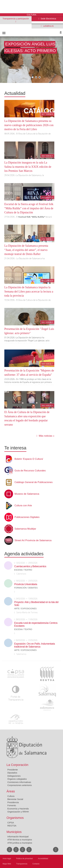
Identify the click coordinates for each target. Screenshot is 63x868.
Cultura (11, 796)
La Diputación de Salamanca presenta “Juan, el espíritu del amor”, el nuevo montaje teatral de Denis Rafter (26, 250)
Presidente (13, 770)
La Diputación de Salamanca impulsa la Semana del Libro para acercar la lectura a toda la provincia (29, 291)
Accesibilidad (43, 859)
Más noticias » (47, 436)
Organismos (15, 818)
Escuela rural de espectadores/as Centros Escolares (36, 624)
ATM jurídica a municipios (20, 843)
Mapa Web (7, 864)
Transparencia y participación (16, 19)
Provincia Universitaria (26, 584)
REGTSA (12, 826)
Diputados (12, 773)
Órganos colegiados (17, 779)
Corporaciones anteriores (20, 785)
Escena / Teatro (23, 570)
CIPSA (11, 823)
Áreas (11, 791)
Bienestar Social (15, 799)
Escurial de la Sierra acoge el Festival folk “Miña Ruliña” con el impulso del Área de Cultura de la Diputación (29, 208)
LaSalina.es (48, 26)
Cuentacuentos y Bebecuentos (30, 566)
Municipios (14, 832)
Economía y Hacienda (18, 809)
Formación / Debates (26, 588)
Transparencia (22, 864)
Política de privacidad (24, 859)
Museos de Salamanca (27, 494)
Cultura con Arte (23, 506)
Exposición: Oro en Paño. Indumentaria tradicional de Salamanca (34, 645)
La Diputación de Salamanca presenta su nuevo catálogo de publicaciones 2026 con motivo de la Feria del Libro (29, 125)
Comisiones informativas (19, 782)
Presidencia (13, 802)
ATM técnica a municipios (20, 840)
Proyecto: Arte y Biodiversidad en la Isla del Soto (36, 604)
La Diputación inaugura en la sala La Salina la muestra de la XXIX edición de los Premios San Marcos (28, 167)
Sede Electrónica (48, 19)
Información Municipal (18, 837)
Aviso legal (7, 859)
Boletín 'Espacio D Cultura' (29, 459)
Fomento (12, 805)
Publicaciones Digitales (27, 517)
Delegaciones (14, 776)
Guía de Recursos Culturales (30, 471)
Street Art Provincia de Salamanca (33, 540)
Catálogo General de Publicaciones (34, 482)
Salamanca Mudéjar (25, 529)
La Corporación (17, 765)
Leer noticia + (47, 114)
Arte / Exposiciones (25, 609)
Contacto (36, 864)
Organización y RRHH (18, 812)
